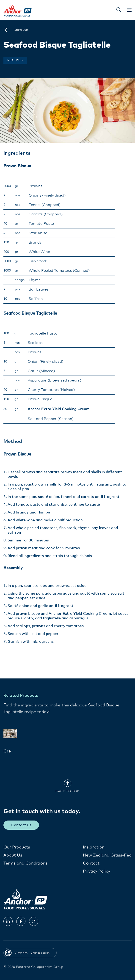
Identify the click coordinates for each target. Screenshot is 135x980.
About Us (13, 855)
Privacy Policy (96, 871)
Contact (91, 863)
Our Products (17, 847)
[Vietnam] (6, 30)
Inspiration (94, 847)
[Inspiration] (20, 30)
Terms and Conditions (25, 863)
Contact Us (21, 825)
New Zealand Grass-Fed (107, 855)
